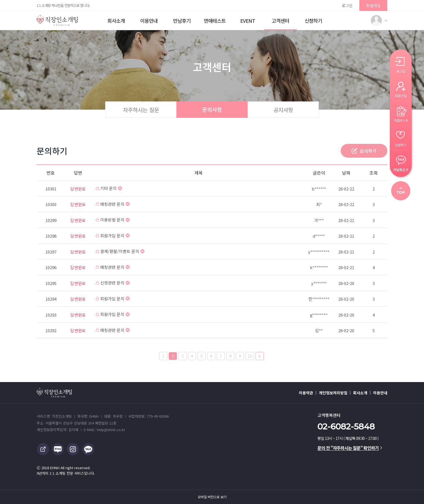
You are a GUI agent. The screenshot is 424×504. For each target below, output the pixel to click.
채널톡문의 (401, 169)
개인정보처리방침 (333, 393)
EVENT (248, 21)
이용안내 (149, 21)
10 (250, 356)
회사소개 (116, 21)
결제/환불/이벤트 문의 (120, 251)
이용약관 (306, 393)
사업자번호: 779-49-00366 (148, 416)
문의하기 (368, 151)
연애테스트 (215, 21)
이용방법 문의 (113, 220)
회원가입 (373, 5)
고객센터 (280, 21)
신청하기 (313, 21)
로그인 (347, 5)
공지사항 (283, 110)
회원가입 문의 (113, 236)
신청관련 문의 (113, 283)
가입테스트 (401, 120)
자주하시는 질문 (141, 110)
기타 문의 (109, 188)
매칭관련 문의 (113, 204)
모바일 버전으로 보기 (212, 497)
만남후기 (182, 21)
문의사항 (212, 109)
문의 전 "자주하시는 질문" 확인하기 (350, 448)
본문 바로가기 (0, 0)
